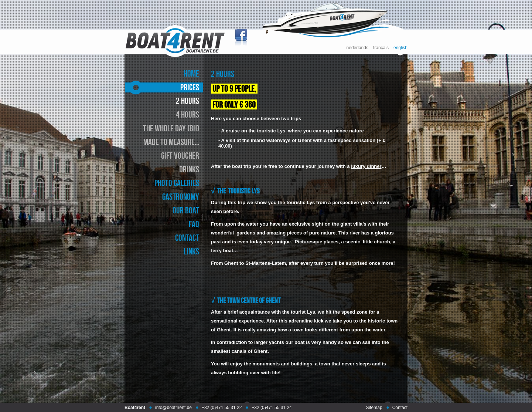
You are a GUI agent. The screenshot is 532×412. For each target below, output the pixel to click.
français (381, 48)
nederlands (357, 48)
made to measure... (171, 142)
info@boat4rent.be (173, 408)
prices (190, 87)
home (191, 73)
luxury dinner (366, 166)
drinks (189, 169)
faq (194, 224)
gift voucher (180, 156)
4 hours (187, 114)
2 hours (187, 101)
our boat (186, 210)
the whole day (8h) (171, 128)
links (191, 251)
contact (187, 238)
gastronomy (181, 197)
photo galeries (177, 183)
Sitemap (374, 408)
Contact (400, 408)
